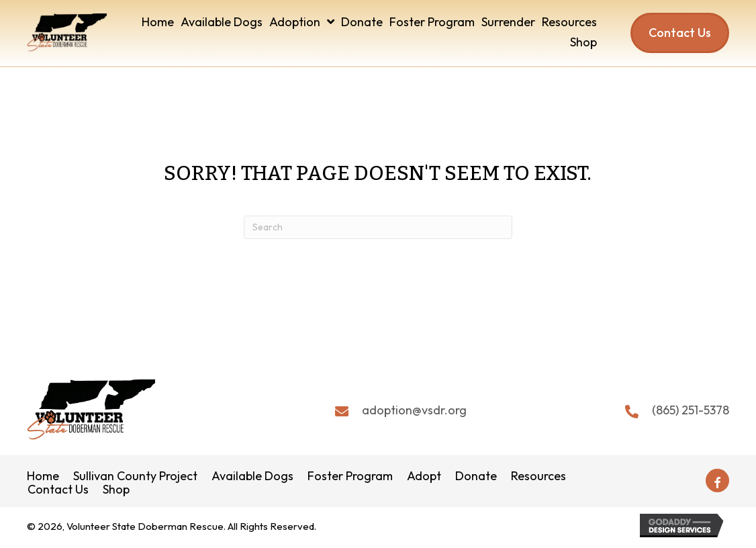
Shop (116, 490)
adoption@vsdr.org (414, 410)
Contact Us (58, 490)
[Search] (378, 227)
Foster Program (350, 477)
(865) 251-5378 (691, 410)
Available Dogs (252, 477)
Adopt (424, 477)
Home (43, 477)
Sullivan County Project (135, 477)
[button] (717, 481)
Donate (476, 477)
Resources (538, 477)
